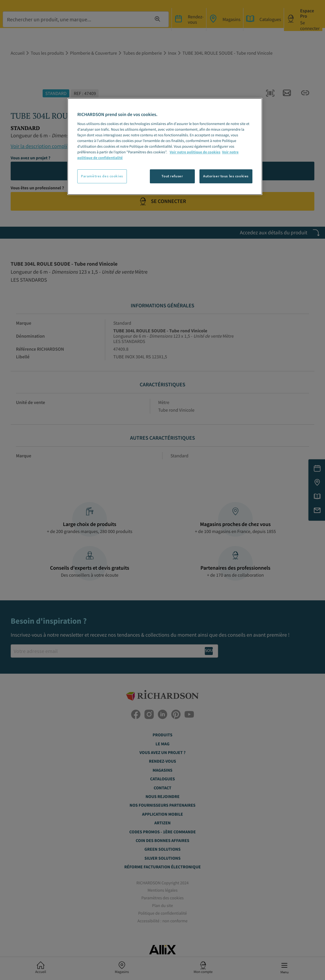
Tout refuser (172, 176)
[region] (165, 146)
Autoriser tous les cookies (226, 176)
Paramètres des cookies (102, 176)
